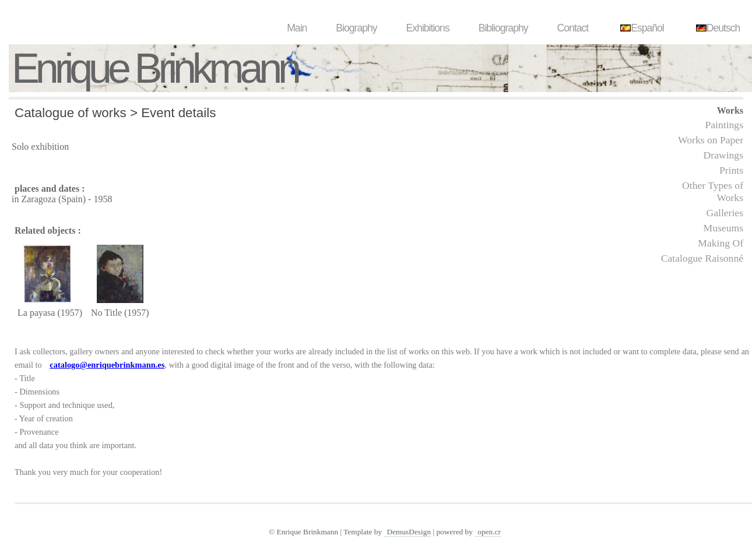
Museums (723, 228)
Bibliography (503, 28)
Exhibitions (428, 28)
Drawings (723, 155)
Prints (731, 170)
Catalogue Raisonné (702, 258)
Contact (573, 28)
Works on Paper (711, 140)
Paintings (725, 125)
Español (641, 28)
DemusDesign (409, 532)
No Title (106, 313)
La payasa (36, 313)
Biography (356, 28)
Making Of (721, 243)
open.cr (489, 532)
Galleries (725, 213)
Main (297, 28)
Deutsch (717, 28)
